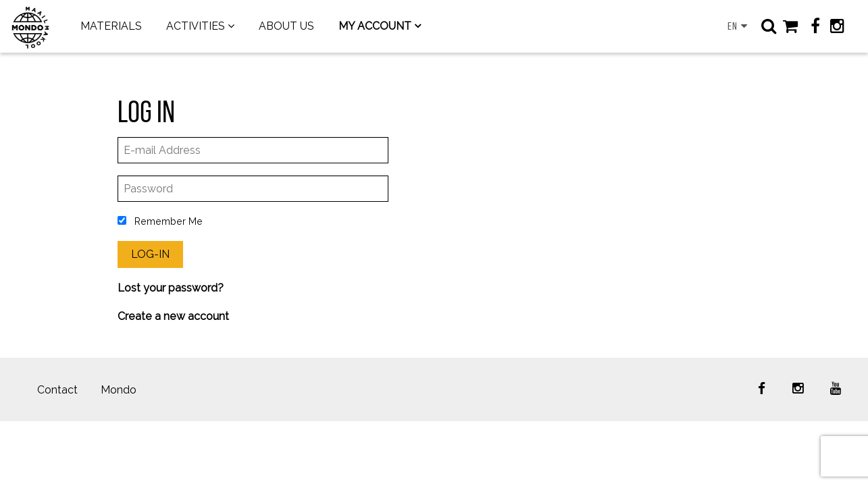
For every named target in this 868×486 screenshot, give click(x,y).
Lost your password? (171, 288)
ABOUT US (286, 26)
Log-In (150, 254)
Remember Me (160, 221)
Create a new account (173, 316)
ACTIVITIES (196, 26)
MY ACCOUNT (375, 26)
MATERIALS (111, 26)
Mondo (119, 390)
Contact (57, 390)
